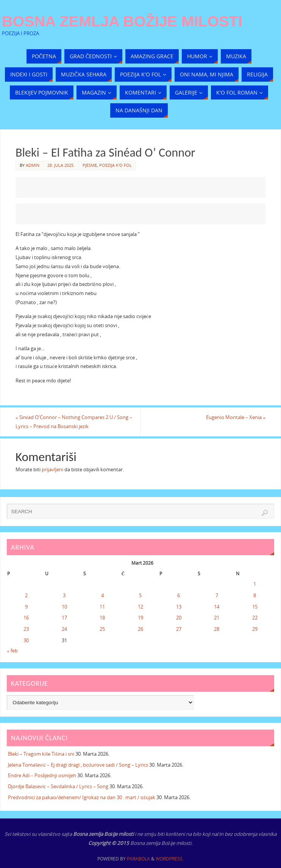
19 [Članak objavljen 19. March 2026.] (140, 618)
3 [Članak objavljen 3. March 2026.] (64, 595)
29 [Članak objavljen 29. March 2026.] (255, 629)
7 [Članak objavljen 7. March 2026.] (217, 595)
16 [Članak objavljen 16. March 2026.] (26, 618)
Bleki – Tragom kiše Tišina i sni (41, 754)
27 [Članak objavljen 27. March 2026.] (179, 629)
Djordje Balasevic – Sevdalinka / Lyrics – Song (58, 786)
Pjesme (90, 165)
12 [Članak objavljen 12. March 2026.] (140, 607)
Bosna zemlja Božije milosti (122, 21)
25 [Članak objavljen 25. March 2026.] (102, 629)
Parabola (138, 859)
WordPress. (170, 859)
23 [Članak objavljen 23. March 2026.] (26, 629)
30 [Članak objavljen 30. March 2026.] (26, 640)
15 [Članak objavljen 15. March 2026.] (255, 607)
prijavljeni (52, 469)
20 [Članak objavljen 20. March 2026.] (179, 618)
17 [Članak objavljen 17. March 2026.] (64, 618)
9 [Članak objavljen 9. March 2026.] (26, 607)
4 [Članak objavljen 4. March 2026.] (102, 595)
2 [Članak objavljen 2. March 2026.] (26, 595)
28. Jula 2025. (61, 165)
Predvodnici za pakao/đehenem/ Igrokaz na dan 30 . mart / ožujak (82, 797)
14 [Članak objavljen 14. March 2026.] (217, 607)
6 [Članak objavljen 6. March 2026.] (179, 595)
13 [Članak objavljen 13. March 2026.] (179, 607)
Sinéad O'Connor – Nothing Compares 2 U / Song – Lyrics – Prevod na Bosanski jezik (74, 422)
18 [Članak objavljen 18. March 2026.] (102, 618)
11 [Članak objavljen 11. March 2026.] (102, 607)
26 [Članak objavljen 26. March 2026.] (140, 629)
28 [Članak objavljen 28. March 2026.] (217, 629)
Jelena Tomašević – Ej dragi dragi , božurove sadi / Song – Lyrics (78, 765)
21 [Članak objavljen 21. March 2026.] (217, 618)
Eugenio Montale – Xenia (236, 417)
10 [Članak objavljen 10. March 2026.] (64, 607)
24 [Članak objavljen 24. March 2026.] (64, 629)
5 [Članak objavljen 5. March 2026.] (140, 595)
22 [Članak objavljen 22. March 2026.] (255, 618)
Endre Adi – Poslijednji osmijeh (42, 775)
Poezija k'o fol (116, 165)
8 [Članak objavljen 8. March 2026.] (255, 595)
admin (33, 165)
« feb (12, 651)
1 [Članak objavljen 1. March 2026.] (255, 584)
